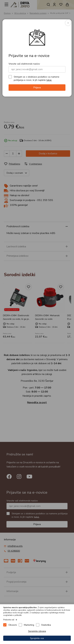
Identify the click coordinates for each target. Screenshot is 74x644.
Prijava (37, 88)
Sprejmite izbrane (37, 631)
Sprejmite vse (37, 638)
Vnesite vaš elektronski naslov (24, 64)
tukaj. (49, 80)
